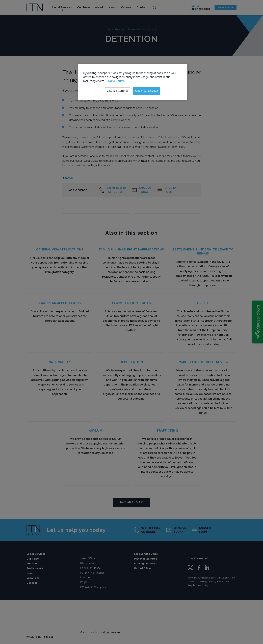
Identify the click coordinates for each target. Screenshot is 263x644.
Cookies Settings (118, 91)
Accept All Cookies (146, 91)
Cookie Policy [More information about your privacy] (115, 81)
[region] (133, 82)
